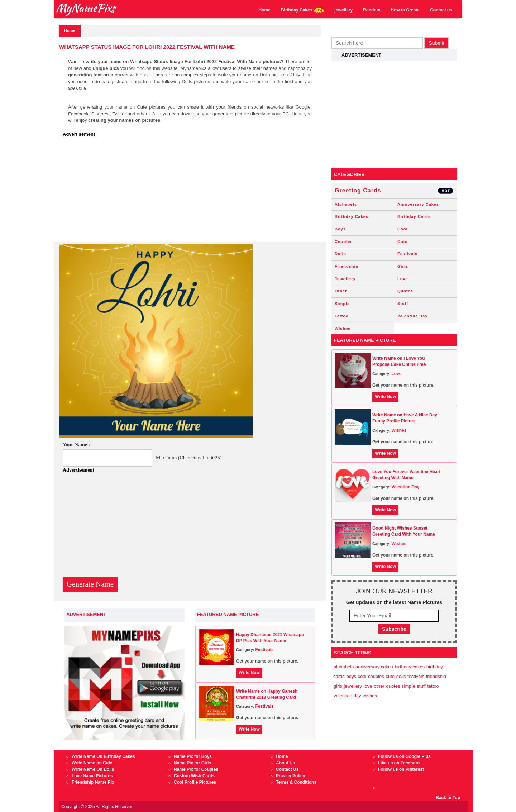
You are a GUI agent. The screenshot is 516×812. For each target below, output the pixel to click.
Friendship (347, 266)
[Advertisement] (192, 191)
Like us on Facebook (399, 763)
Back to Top (448, 798)
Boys (340, 229)
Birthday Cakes (303, 10)
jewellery (344, 10)
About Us (285, 763)
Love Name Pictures (92, 776)
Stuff (403, 304)
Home (265, 10)
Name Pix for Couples (196, 769)
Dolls (340, 254)
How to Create (405, 10)
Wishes (343, 329)
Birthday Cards (414, 216)
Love (403, 279)
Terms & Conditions (296, 782)
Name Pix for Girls (192, 763)
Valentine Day (413, 316)
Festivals (264, 650)
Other (341, 291)
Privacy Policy (290, 776)
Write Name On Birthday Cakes (103, 756)
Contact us (441, 10)
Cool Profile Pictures (195, 782)
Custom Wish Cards (194, 776)
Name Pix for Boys (193, 756)
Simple (342, 304)
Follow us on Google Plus (404, 756)
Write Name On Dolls (93, 769)
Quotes (405, 291)
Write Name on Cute (92, 763)
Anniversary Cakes (418, 204)
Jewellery (345, 279)
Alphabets (346, 204)
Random (372, 10)
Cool (402, 229)
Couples (344, 242)
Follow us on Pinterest (401, 769)
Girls (403, 266)
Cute (402, 242)
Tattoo (342, 316)
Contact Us (287, 769)
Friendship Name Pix (93, 782)
